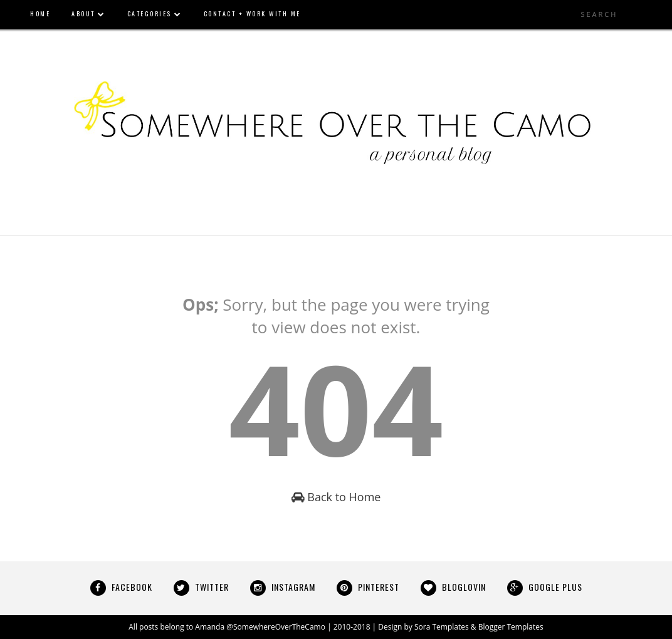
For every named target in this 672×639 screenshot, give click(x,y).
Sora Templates (442, 627)
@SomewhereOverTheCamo (276, 627)
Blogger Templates (511, 627)
